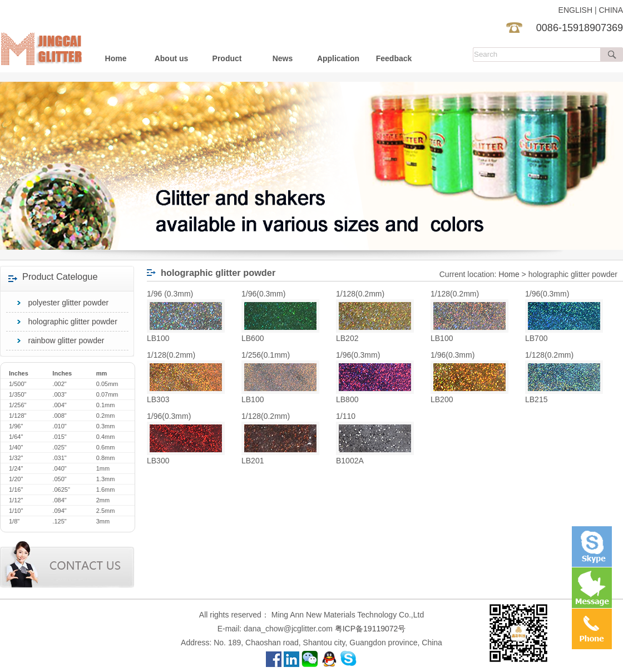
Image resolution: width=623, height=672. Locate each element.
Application (338, 58)
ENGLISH (575, 10)
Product (227, 58)
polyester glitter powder (69, 303)
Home (116, 58)
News (283, 58)
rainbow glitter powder (66, 340)
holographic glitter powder (73, 322)
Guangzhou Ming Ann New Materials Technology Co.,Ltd (44, 36)
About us (172, 58)
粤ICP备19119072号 (370, 629)
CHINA (611, 10)
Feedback (394, 58)
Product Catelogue (60, 276)
